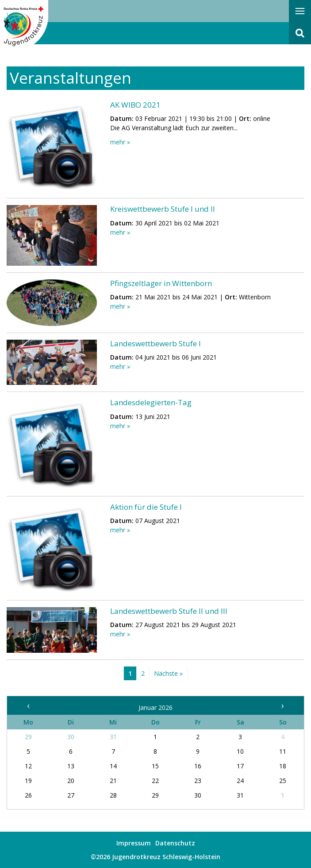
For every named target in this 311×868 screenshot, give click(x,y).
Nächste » (168, 673)
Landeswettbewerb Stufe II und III (169, 611)
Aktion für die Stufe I (146, 507)
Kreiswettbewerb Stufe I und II (163, 209)
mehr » (120, 142)
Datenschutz (175, 843)
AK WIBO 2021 (135, 105)
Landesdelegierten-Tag (151, 402)
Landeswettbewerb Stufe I (155, 343)
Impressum (134, 843)
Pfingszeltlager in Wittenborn (161, 283)
